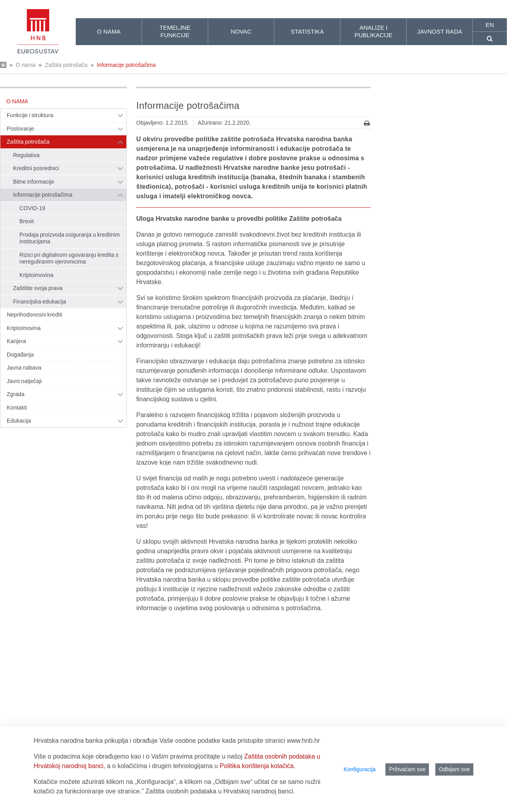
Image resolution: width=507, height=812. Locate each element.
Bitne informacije (34, 182)
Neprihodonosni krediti (34, 315)
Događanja (20, 355)
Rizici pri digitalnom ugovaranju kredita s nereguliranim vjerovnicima (69, 258)
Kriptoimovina (36, 275)
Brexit (27, 221)
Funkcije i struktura (30, 115)
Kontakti (17, 408)
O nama (26, 65)
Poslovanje (20, 129)
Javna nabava (24, 368)
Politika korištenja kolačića (257, 766)
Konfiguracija (359, 769)
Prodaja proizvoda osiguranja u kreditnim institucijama (70, 238)
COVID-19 (32, 208)
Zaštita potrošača (66, 65)
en (490, 25)
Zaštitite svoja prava (38, 288)
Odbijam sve (454, 769)
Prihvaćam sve (407, 769)
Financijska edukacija (40, 302)
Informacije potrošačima (127, 65)
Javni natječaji (24, 381)
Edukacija (19, 421)
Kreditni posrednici (36, 168)
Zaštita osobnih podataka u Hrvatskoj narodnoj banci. (220, 791)
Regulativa (26, 155)
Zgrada (16, 394)
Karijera (16, 341)
